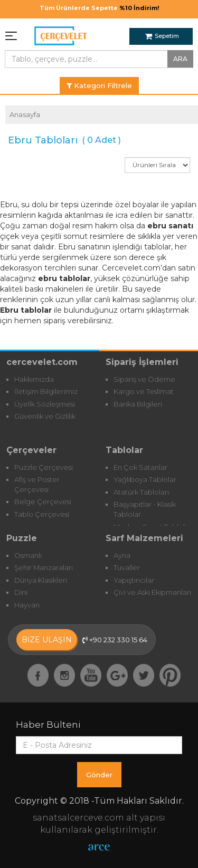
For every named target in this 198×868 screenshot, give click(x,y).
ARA (180, 59)
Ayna (122, 555)
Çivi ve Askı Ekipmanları (152, 592)
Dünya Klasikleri (41, 580)
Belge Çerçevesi (43, 501)
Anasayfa (25, 114)
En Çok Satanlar (140, 467)
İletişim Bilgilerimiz (46, 391)
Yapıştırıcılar (134, 580)
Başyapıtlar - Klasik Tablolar (145, 509)
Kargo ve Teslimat (144, 391)
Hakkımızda (34, 379)
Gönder (99, 775)
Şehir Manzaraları (44, 567)
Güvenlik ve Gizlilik (45, 416)
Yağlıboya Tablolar (145, 479)
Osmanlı (28, 555)
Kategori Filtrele (99, 85)
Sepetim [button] (162, 36)
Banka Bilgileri (138, 404)
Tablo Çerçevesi (42, 514)
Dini (21, 592)
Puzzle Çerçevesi (44, 467)
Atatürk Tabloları (141, 492)
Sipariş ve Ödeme (144, 379)
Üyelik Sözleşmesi (45, 404)
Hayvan (27, 605)
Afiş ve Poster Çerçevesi (37, 484)
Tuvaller (127, 567)
